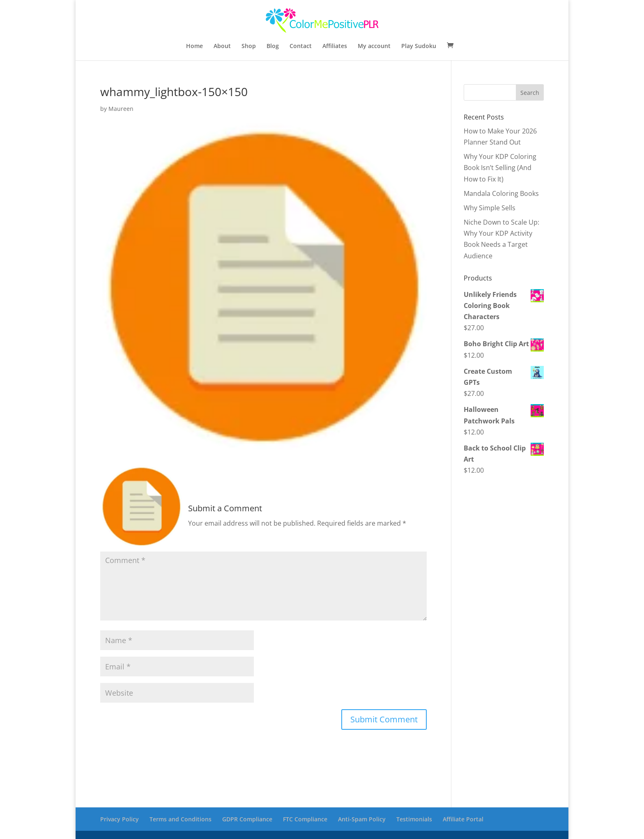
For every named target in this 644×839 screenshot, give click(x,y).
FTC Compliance (305, 819)
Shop (249, 46)
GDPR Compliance (247, 819)
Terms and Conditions (181, 819)
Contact (301, 46)
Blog (273, 46)
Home (194, 46)
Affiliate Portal (463, 819)
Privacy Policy (120, 819)
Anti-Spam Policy (362, 819)
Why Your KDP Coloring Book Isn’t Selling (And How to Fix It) (500, 168)
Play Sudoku (419, 46)
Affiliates (335, 46)
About (222, 46)
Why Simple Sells (490, 208)
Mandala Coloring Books (501, 193)
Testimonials (414, 819)
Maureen (121, 109)
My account (374, 46)
